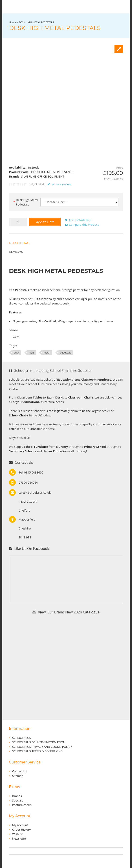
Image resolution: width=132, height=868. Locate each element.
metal (47, 353)
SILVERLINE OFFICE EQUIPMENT (43, 176)
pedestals (65, 353)
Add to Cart (45, 222)
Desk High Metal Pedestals (27, 202)
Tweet (15, 337)
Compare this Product (84, 225)
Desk (16, 353)
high (31, 353)
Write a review (59, 184)
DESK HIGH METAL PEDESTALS (36, 22)
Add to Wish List (80, 220)
